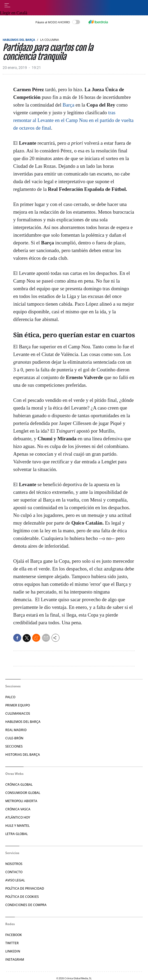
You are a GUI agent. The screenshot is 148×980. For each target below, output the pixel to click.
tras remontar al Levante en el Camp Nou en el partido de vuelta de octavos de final (73, 120)
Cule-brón (14, 738)
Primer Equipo (18, 705)
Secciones (14, 746)
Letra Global (17, 834)
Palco (10, 697)
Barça (68, 105)
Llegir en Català (14, 13)
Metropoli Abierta (21, 801)
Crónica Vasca (18, 809)
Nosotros (14, 864)
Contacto (14, 872)
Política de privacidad (25, 888)
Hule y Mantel (17, 826)
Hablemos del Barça (19, 40)
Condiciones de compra (26, 905)
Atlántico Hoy (18, 817)
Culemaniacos (18, 713)
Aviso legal (15, 880)
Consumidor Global (23, 793)
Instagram (15, 959)
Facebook (14, 935)
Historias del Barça (23, 755)
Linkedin (13, 951)
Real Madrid (16, 730)
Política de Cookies (22, 897)
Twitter (12, 943)
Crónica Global (19, 785)
